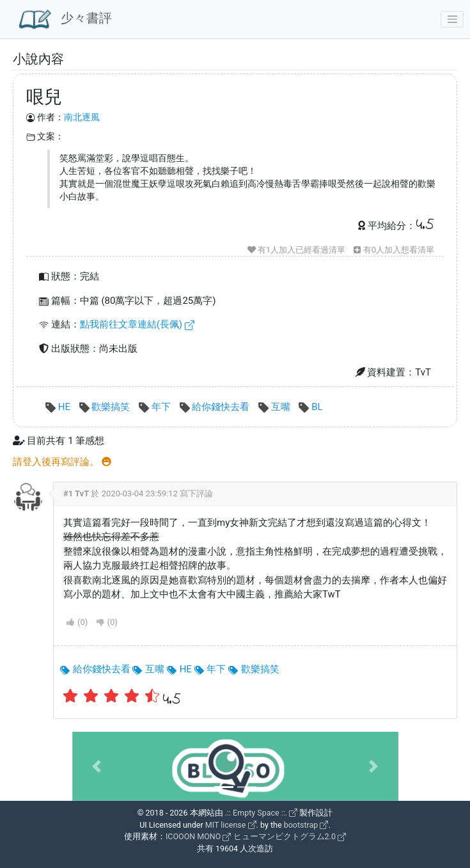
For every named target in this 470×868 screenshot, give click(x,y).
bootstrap (306, 825)
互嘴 (275, 407)
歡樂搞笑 (106, 407)
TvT (82, 493)
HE (59, 407)
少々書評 (66, 19)
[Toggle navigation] (452, 19)
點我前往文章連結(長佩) (137, 324)
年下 (156, 407)
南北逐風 (82, 117)
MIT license (231, 825)
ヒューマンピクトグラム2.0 (290, 836)
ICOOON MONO (198, 836)
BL (310, 407)
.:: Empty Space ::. (262, 813)
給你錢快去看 (216, 407)
